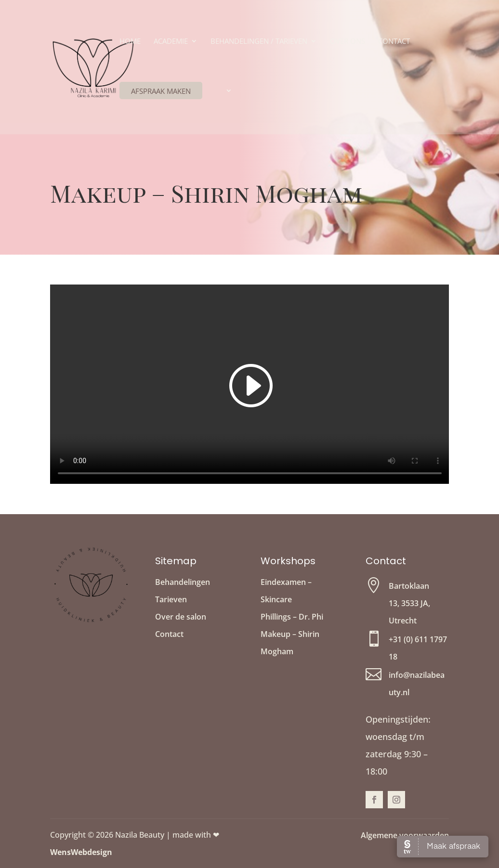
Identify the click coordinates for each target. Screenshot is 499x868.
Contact (394, 42)
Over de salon (181, 617)
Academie (171, 42)
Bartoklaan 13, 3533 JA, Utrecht (409, 603)
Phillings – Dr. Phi (292, 617)
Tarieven (171, 599)
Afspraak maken (161, 91)
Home (130, 42)
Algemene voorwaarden (405, 835)
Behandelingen (183, 582)
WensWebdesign (81, 852)
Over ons (348, 42)
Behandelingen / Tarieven (259, 42)
